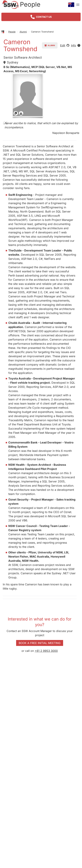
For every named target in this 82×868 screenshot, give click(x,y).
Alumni (23, 32)
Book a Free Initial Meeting (40, 643)
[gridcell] (28, 96)
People (12, 32)
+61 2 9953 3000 (46, 651)
